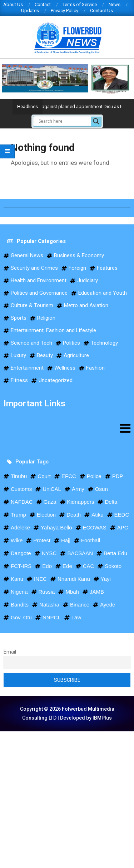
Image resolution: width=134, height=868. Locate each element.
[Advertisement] (67, 798)
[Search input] (64, 121)
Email (10, 652)
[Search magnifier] (96, 121)
